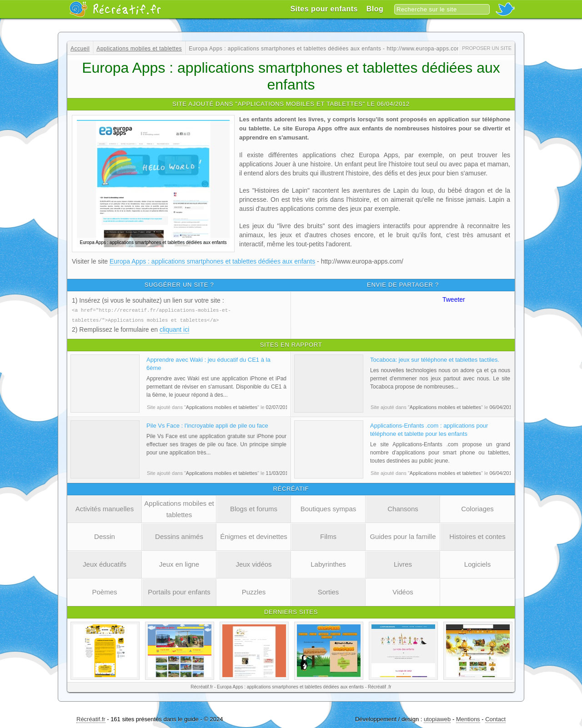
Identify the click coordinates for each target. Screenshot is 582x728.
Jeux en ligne (179, 563)
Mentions (468, 718)
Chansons (403, 508)
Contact (495, 718)
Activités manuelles (105, 508)
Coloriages (477, 508)
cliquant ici (174, 329)
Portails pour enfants (179, 591)
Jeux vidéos (253, 563)
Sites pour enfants (324, 9)
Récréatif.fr (91, 718)
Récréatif (115, 9)
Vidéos (403, 591)
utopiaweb (437, 718)
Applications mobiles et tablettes (179, 508)
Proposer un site (487, 48)
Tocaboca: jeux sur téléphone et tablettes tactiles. (435, 359)
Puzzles (254, 591)
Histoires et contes (477, 536)
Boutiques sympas (329, 508)
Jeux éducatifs (105, 563)
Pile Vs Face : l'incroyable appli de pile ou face (207, 425)
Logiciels (477, 563)
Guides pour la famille (403, 536)
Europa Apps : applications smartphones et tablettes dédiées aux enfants (212, 261)
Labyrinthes (328, 563)
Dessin (105, 536)
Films (328, 536)
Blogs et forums (254, 508)
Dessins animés (179, 536)
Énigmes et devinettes (254, 536)
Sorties (329, 591)
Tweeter (454, 299)
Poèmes (104, 591)
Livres (403, 563)
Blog (375, 9)
